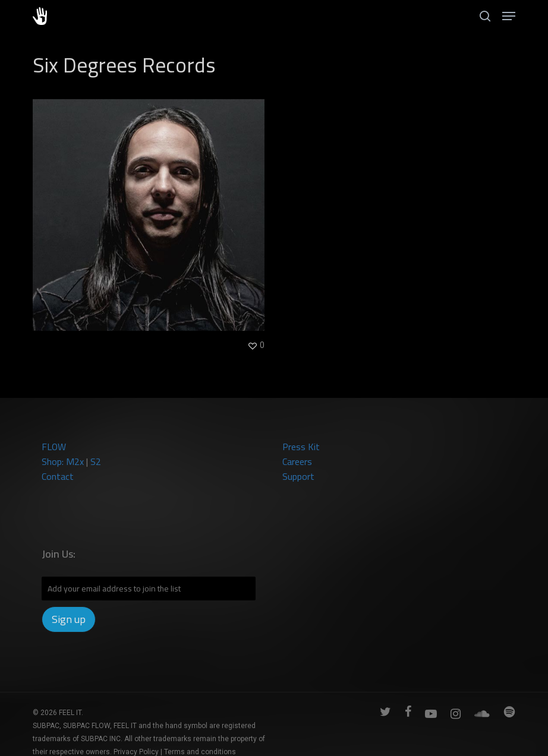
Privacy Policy (136, 752)
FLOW (54, 447)
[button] (509, 16)
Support (298, 476)
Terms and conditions (200, 752)
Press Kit (301, 447)
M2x (75, 461)
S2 (96, 461)
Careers (297, 461)
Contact (58, 476)
